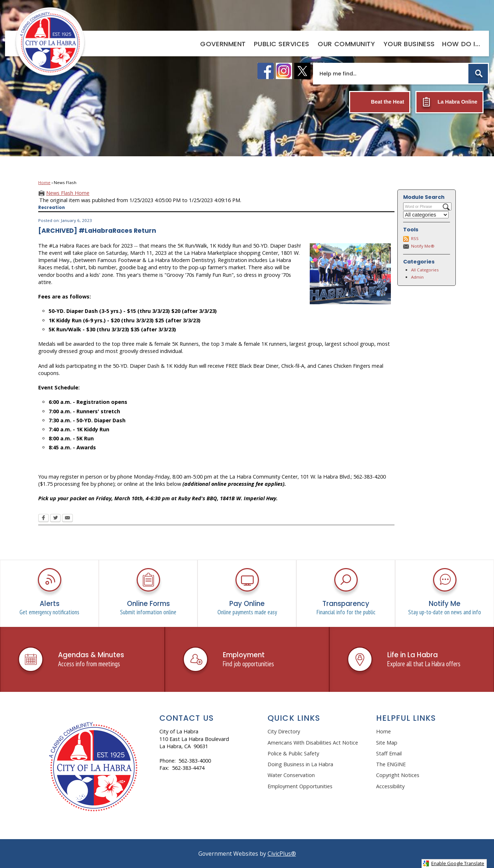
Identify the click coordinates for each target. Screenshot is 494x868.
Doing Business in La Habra (300, 764)
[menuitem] (223, 43)
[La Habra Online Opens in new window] (449, 102)
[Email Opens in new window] (67, 519)
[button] (478, 74)
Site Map (387, 743)
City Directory (284, 731)
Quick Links (294, 718)
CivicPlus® (282, 854)
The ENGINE (391, 764)
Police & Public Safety (293, 753)
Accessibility (390, 786)
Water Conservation (291, 775)
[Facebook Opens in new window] (43, 519)
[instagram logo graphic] (284, 71)
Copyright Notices (398, 775)
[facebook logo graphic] (266, 71)
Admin (417, 277)
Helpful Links (406, 718)
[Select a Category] (426, 215)
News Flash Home (68, 193)
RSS (415, 238)
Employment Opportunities (300, 786)
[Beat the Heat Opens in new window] (380, 102)
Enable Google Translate (453, 863)
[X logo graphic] (302, 71)
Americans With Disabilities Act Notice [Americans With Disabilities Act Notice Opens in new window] (313, 743)
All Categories (425, 270)
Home (44, 182)
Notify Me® (423, 246)
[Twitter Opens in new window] (55, 519)
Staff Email (389, 753)
